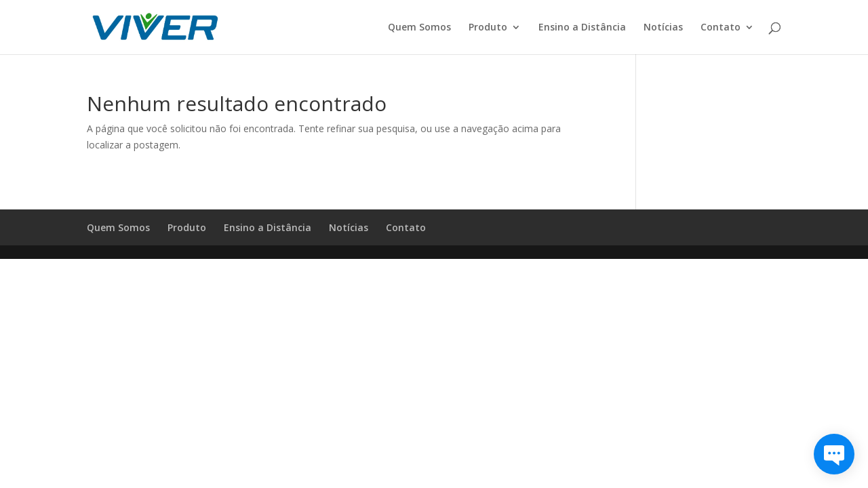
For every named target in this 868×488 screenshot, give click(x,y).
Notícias (663, 28)
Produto (488, 28)
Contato (721, 28)
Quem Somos (419, 28)
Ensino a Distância (582, 28)
